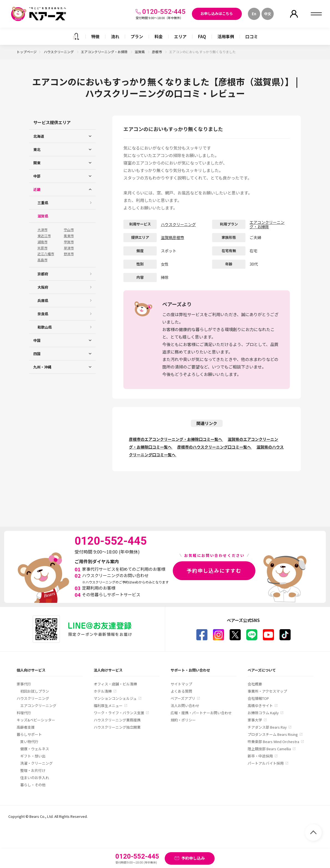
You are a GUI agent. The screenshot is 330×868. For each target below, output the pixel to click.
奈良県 (43, 314)
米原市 (42, 248)
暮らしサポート (29, 734)
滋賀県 (140, 52)
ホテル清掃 (103, 691)
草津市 (69, 248)
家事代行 (24, 684)
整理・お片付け (33, 770)
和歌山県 (45, 327)
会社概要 (255, 684)
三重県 (43, 203)
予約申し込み (193, 858)
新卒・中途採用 (260, 756)
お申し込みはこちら (217, 13)
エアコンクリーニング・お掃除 (105, 52)
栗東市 (69, 236)
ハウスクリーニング (59, 52)
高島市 (42, 260)
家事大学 (255, 720)
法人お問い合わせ (185, 706)
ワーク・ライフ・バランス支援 (119, 713)
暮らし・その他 (33, 785)
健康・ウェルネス (35, 749)
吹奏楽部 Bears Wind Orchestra (273, 742)
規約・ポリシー (183, 720)
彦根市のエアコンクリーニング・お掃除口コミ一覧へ (176, 439)
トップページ (27, 52)
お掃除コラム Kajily (263, 713)
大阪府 (43, 287)
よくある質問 (181, 691)
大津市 (42, 230)
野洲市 (69, 254)
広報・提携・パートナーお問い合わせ (201, 713)
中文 (268, 14)
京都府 (43, 274)
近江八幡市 (46, 254)
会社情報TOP (258, 698)
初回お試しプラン (35, 691)
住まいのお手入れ (35, 778)
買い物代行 (29, 742)
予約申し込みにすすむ (214, 570)
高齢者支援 (26, 727)
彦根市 (157, 52)
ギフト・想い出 (33, 756)
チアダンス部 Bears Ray (267, 727)
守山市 (69, 230)
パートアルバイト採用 (266, 763)
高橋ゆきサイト (260, 706)
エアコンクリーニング (38, 706)
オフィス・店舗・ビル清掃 (115, 684)
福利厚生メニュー (108, 706)
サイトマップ (181, 684)
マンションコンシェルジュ (115, 698)
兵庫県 (43, 300)
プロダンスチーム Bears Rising (273, 734)
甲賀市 (69, 242)
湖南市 (42, 242)
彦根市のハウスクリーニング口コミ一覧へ (214, 447)
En (254, 14)
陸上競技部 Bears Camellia (269, 749)
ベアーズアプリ (183, 698)
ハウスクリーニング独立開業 (117, 727)
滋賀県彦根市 (172, 237)
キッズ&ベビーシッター (36, 720)
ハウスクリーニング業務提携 (117, 720)
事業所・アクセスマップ (267, 691)
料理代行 (24, 713)
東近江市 (44, 236)
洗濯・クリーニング (36, 763)
